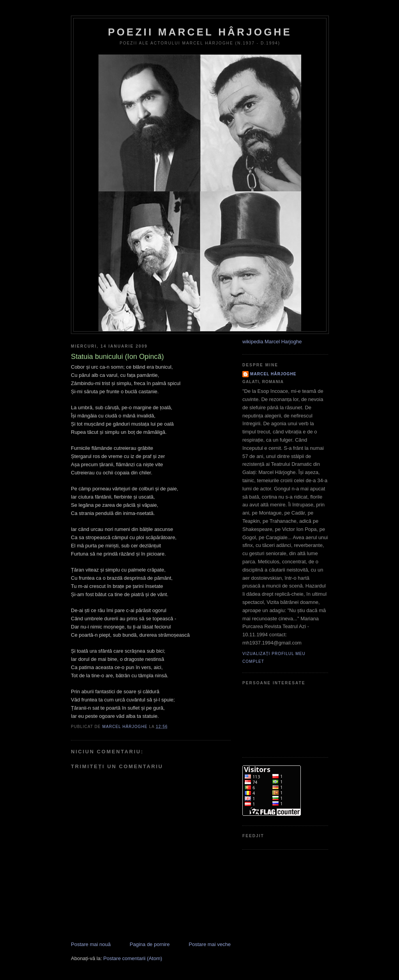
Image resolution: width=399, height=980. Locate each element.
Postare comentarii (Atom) (133, 958)
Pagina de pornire (150, 944)
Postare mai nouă (91, 944)
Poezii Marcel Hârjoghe (200, 32)
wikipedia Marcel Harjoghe (272, 342)
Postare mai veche (210, 944)
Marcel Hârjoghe (273, 374)
